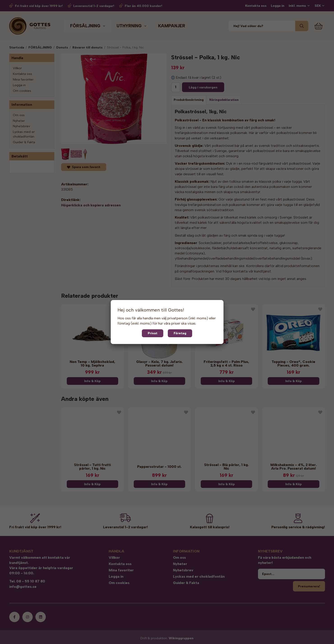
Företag (180, 333)
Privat (153, 333)
